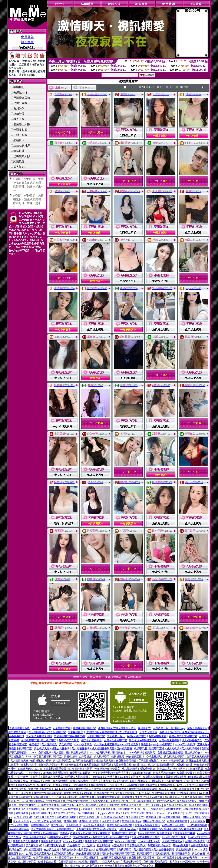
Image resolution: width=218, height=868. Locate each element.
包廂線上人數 (22, 124)
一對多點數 (20, 130)
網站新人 (19, 140)
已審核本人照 (22, 156)
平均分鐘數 (20, 103)
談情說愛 (19, 162)
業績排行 (19, 87)
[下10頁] (175, 87)
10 (158, 87)
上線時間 (19, 114)
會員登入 (27, 37)
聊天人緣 (19, 119)
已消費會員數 (22, 98)
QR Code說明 (179, 683)
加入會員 (27, 42)
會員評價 (19, 108)
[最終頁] (185, 87)
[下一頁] (165, 87)
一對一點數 (20, 135)
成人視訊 (19, 167)
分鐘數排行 (20, 92)
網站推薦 (19, 151)
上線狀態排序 (22, 146)
